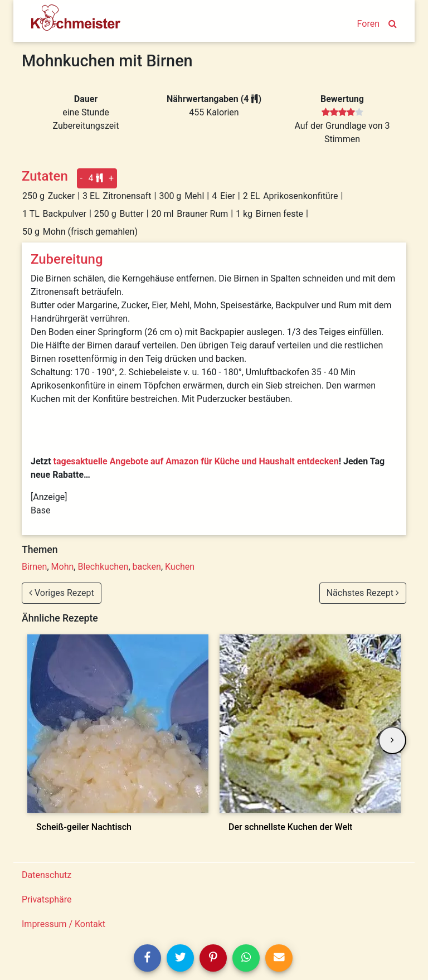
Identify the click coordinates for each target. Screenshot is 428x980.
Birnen (34, 567)
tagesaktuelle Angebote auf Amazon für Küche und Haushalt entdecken (196, 461)
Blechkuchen (103, 567)
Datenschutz (47, 875)
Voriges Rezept (62, 593)
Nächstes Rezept (363, 593)
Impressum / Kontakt (64, 924)
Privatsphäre (47, 899)
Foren (368, 24)
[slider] (342, 113)
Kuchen (180, 567)
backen (147, 567)
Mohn (63, 567)
